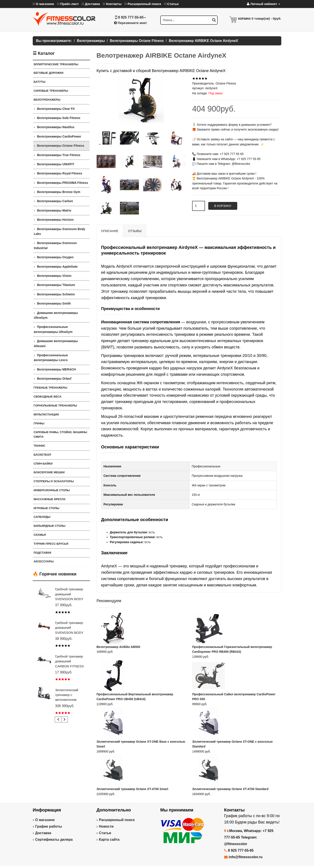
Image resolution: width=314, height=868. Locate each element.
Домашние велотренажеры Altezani (56, 343)
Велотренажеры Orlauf (54, 379)
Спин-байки (43, 464)
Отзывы (135, 231)
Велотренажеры (47, 100)
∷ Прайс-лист (68, 4)
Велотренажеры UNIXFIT (56, 164)
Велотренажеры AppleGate (57, 267)
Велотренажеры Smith (54, 303)
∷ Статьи (171, 4)
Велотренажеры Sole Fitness (59, 118)
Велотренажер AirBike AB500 (118, 647)
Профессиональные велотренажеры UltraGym (53, 329)
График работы (49, 826)
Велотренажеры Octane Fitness (61, 146)
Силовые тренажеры (51, 91)
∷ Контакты (112, 4)
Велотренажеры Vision (54, 276)
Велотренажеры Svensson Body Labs (60, 231)
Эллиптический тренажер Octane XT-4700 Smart (132, 789)
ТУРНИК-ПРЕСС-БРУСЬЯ (51, 544)
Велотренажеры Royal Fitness (60, 173)
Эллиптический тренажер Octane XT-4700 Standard (230, 789)
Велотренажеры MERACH (56, 369)
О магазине (45, 820)
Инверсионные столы (52, 490)
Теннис (39, 446)
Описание (110, 231)
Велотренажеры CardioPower (59, 136)
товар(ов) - (266, 18)
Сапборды (42, 517)
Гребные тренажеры (50, 388)
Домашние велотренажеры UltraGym (56, 315)
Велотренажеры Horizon (55, 220)
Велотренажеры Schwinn (56, 294)
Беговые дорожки (49, 73)
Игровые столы (46, 508)
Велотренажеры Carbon (55, 201)
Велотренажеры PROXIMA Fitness (63, 183)
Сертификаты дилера (54, 840)
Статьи (105, 833)
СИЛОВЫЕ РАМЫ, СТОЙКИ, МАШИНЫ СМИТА (60, 434)
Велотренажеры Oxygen (55, 257)
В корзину (223, 206)
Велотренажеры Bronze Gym (59, 192)
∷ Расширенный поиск (143, 4)
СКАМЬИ (40, 535)
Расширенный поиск (117, 820)
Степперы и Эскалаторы (54, 481)
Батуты (39, 82)
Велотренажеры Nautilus (56, 127)
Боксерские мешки (49, 472)
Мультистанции (46, 414)
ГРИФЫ (39, 423)
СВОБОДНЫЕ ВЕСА (48, 397)
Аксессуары (44, 561)
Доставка (43, 833)
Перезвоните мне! (131, 23)
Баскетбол (42, 455)
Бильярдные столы (49, 526)
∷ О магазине (43, 4)
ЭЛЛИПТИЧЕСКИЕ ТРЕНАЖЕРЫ (56, 64)
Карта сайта (109, 840)
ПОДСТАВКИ (42, 553)
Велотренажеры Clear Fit (56, 109)
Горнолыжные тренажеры (55, 406)
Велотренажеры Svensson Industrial (55, 245)
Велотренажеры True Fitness (59, 155)
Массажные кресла (50, 499)
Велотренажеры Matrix (54, 210)
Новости (106, 826)
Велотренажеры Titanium (56, 285)
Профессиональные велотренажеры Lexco (51, 358)
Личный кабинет (264, 4)
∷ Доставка (91, 4)
